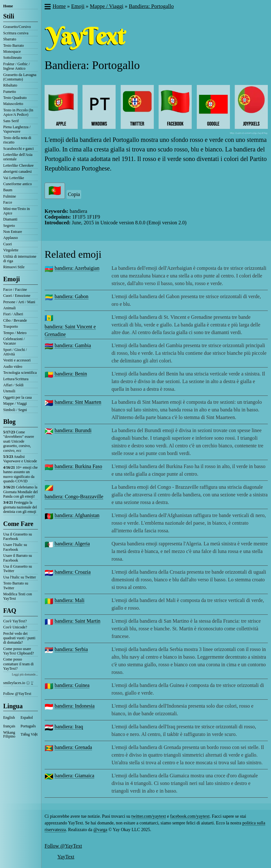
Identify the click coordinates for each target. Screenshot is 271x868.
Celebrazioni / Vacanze (14, 341)
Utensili (9, 391)
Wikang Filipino (9, 734)
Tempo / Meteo (15, 333)
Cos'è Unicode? (15, 627)
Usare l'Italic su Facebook (15, 547)
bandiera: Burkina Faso (78, 466)
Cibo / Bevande (15, 320)
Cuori (7, 244)
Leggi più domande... (25, 674)
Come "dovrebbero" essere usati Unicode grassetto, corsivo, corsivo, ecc (19, 441)
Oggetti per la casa (18, 397)
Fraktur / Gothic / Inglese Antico (17, 66)
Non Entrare (13, 232)
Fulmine (10, 196)
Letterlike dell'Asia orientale (18, 157)
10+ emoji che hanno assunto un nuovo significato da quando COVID (20, 474)
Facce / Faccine (15, 290)
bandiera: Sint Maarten (78, 402)
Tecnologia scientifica (20, 373)
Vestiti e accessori (17, 360)
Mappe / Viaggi (15, 403)
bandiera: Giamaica (74, 776)
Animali (9, 308)
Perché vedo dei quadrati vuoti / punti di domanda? (19, 638)
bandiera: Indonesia (75, 706)
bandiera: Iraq (69, 727)
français (9, 726)
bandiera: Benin (71, 374)
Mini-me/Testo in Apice (16, 211)
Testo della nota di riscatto (17, 140)
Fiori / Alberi (13, 314)
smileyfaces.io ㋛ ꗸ (18, 683)
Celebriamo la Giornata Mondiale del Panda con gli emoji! (21, 492)
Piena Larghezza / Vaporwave (17, 129)
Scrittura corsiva (16, 33)
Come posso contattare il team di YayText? (18, 664)
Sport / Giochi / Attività (15, 352)
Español (27, 717)
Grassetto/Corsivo (17, 27)
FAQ (10, 611)
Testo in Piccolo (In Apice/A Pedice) (18, 112)
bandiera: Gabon (71, 296)
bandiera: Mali (69, 600)
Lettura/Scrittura (16, 379)
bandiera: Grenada (73, 747)
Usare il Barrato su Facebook (18, 558)
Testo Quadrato (15, 98)
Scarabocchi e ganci (18, 149)
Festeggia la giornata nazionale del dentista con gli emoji (20, 507)
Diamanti (10, 219)
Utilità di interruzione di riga (20, 259)
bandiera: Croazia (72, 572)
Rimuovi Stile (14, 267)
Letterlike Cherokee (18, 165)
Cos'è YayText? (15, 621)
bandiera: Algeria (72, 544)
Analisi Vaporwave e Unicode (20, 459)
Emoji (11, 279)
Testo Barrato (14, 45)
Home (8, 6)
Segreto (9, 226)
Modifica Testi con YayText (18, 596)
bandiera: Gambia (73, 345)
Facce (8, 202)
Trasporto (11, 326)
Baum (8, 190)
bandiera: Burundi (73, 430)
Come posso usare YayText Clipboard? (18, 651)
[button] (47, 7)
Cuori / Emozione (17, 296)
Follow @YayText (17, 694)
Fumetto (10, 92)
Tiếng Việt (29, 734)
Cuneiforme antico (18, 184)
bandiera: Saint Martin (77, 621)
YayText (66, 857)
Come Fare (18, 524)
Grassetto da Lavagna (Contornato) (20, 77)
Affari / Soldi (13, 385)
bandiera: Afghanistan (77, 515)
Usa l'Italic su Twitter (20, 577)
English (9, 717)
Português (28, 726)
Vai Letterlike (14, 178)
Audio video (13, 367)
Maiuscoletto (13, 104)
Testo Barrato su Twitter (16, 585)
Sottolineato (12, 58)
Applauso (11, 238)
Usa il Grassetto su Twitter (18, 569)
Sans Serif (11, 121)
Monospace (12, 52)
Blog (9, 422)
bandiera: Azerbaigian (77, 268)
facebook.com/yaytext (190, 816)
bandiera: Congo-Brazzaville (74, 497)
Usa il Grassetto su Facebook (18, 536)
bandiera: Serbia (71, 649)
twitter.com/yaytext (149, 816)
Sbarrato (10, 39)
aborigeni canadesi (18, 171)
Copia (74, 194)
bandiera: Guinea (72, 685)
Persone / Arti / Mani (19, 302)
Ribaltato (10, 85)
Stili (9, 16)
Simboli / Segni (15, 410)
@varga (100, 830)
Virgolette (11, 250)
